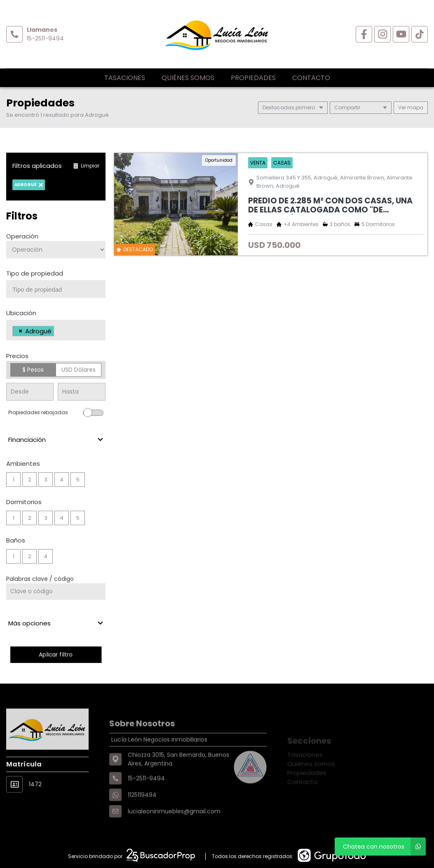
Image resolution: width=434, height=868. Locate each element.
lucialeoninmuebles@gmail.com (174, 835)
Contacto (311, 78)
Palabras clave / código (40, 579)
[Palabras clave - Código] (56, 592)
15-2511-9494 (45, 38)
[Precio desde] (30, 392)
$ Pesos (33, 370)
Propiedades (253, 78)
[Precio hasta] (81, 392)
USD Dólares (79, 370)
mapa (411, 107)
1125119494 (142, 818)
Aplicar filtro (56, 655)
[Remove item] (21, 331)
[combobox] (56, 289)
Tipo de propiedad (35, 273)
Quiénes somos (188, 78)
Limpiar (86, 166)
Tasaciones (125, 78)
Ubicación (21, 313)
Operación (22, 236)
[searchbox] (59, 290)
